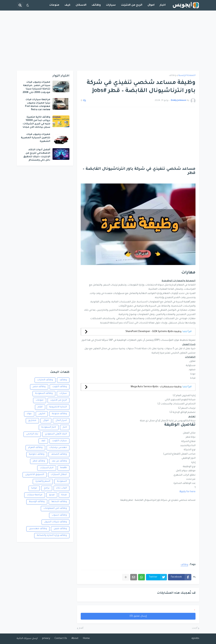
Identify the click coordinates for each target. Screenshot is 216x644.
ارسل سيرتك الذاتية (27, 639)
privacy (46, 639)
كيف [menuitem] (67, 5)
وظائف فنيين (60, 529)
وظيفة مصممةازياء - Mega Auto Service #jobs (156, 387)
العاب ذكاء (62, 488)
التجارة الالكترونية (58, 407)
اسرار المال (61, 421)
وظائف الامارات (45, 380)
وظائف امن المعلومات (55, 508)
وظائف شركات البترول (56, 522)
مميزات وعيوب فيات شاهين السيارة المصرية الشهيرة (36, 138)
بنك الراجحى (32, 434)
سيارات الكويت (59, 441)
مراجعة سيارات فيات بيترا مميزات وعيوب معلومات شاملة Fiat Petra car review (38, 105)
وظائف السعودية (44, 394)
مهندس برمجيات (58, 448)
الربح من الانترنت (59, 400)
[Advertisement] (108, 41)
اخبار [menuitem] (163, 5)
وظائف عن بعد (59, 461)
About (75, 639)
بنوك (29, 414)
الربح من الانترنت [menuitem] (132, 5)
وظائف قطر (39, 461)
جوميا (34, 488)
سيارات (63, 394)
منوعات (40, 400)
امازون (42, 414)
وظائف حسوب (59, 515)
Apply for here (187, 492)
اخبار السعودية (49, 427)
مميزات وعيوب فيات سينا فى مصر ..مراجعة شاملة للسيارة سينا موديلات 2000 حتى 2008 (36, 87)
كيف (43, 441)
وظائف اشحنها (59, 502)
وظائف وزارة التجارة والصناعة (52, 536)
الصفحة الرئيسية (187, 76)
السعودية (62, 481)
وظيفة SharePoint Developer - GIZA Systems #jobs (153, 332)
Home (86, 639)
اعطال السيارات (59, 475)
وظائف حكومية (37, 454)
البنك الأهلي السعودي (56, 434)
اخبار (65, 427)
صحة (64, 495)
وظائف (173, 76)
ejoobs (195, 639)
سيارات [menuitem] (111, 5)
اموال (46, 421)
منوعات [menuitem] (54, 5)
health (64, 468)
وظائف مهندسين (38, 529)
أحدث (195, 628)
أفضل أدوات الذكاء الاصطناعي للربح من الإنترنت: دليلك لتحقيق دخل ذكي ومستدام (37, 155)
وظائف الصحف (59, 454)
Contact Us (61, 639)
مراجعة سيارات (35, 495)
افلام (40, 407)
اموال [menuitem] (151, 5)
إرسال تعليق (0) (138, 616)
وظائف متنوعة (59, 414)
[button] (28, 5)
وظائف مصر (39, 387)
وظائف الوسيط (37, 502)
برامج (47, 488)
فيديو (52, 495)
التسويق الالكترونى (35, 475)
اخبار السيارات (47, 468)
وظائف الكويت (60, 387)
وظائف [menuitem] (96, 5)
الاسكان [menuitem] (81, 5)
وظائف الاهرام (35, 448)
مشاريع (32, 421)
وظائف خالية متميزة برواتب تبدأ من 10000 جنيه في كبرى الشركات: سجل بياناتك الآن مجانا (36, 122)
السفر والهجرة (43, 481)
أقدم (81, 628)
